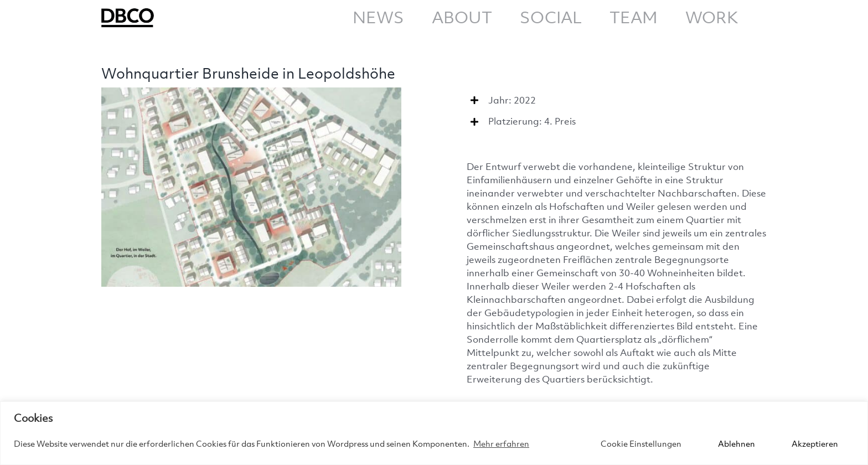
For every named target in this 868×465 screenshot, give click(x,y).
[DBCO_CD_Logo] (129, 10)
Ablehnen (737, 443)
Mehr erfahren (501, 443)
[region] (434, 433)
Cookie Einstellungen (641, 443)
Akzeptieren (815, 443)
